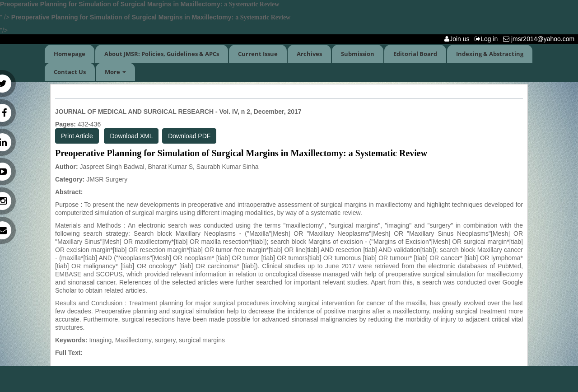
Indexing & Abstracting (490, 54)
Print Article (77, 136)
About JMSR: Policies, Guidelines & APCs (162, 54)
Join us (459, 39)
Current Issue (258, 54)
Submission (358, 54)
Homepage (70, 54)
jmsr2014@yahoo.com (541, 39)
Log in (488, 39)
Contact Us (70, 72)
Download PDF (189, 136)
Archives (309, 54)
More (115, 72)
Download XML (131, 136)
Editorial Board (415, 54)
